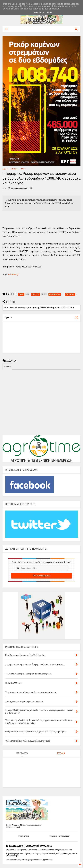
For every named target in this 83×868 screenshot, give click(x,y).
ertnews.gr (13, 274)
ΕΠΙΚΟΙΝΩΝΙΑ (24, 836)
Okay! (49, 13)
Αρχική (5, 169)
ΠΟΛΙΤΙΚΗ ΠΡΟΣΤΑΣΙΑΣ (59, 836)
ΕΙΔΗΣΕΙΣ (14, 169)
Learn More (38, 13)
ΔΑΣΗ (23, 169)
